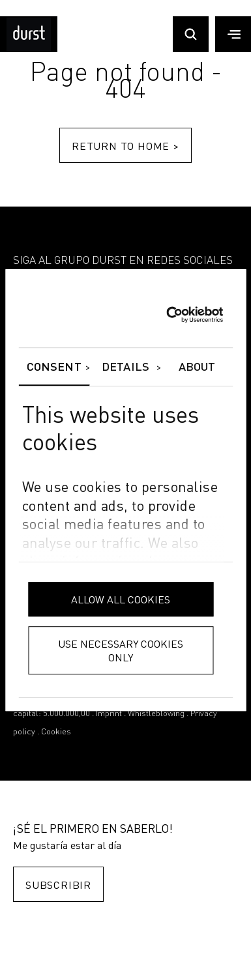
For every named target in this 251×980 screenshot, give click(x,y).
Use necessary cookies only (121, 650)
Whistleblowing (156, 714)
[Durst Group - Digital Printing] (29, 48)
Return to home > (125, 146)
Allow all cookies (121, 599)
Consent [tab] (54, 367)
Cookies (56, 732)
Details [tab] (125, 367)
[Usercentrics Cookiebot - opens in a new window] (166, 315)
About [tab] (197, 367)
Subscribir (58, 885)
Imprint (109, 714)
